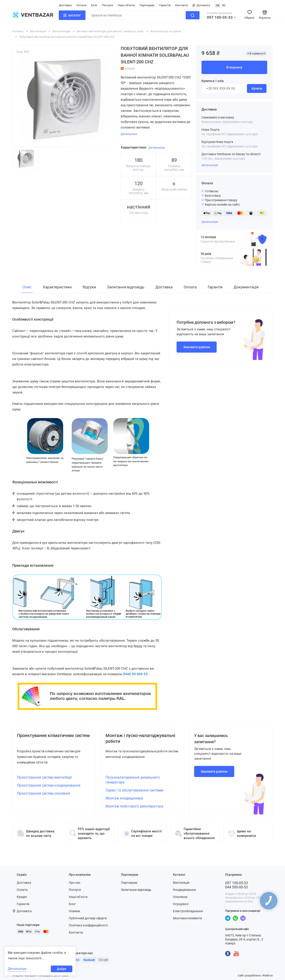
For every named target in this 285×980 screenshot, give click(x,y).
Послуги (108, 5)
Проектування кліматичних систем (53, 735)
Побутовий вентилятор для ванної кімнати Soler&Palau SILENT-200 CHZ (67, 37)
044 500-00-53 (236, 887)
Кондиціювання (184, 890)
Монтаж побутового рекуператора (134, 806)
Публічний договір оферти (88, 918)
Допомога (201, 5)
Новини (74, 911)
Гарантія (165, 5)
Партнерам (147, 5)
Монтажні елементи (187, 918)
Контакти (182, 5)
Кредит (22, 897)
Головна (18, 31)
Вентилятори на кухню (166, 31)
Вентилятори (61, 31)
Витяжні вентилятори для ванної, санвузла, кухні (110, 31)
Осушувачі (181, 904)
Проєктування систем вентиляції (44, 777)
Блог (94, 5)
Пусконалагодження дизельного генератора (133, 780)
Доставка (65, 5)
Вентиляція (38, 31)
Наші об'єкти (126, 5)
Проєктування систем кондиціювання (49, 785)
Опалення (180, 897)
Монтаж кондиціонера (124, 798)
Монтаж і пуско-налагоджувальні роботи (140, 738)
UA (218, 5)
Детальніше (210, 165)
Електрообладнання (188, 911)
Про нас (75, 883)
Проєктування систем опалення (44, 793)
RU (224, 5)
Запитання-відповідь (136, 890)
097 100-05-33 (220, 17)
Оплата (81, 5)
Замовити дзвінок (197, 347)
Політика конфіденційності (88, 925)
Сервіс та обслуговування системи (134, 790)
